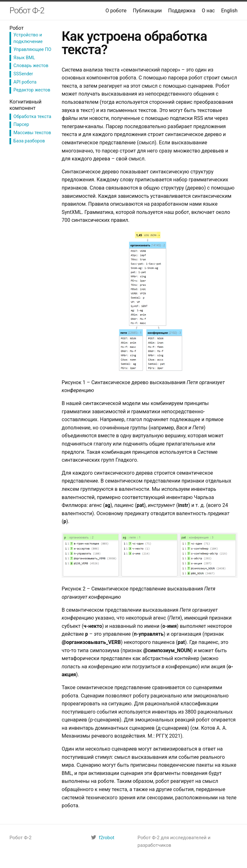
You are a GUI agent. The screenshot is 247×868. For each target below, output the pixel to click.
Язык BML (24, 58)
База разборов (29, 141)
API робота (25, 82)
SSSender (23, 74)
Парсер (21, 125)
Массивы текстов (32, 133)
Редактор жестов (32, 90)
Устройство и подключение (28, 38)
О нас (208, 11)
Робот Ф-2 (27, 10)
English (229, 11)
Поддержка (182, 11)
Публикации (147, 11)
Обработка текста (33, 117)
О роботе (116, 11)
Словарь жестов (31, 66)
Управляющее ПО (33, 50)
